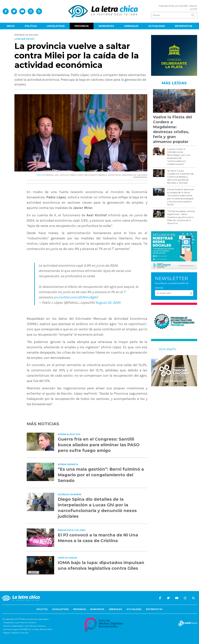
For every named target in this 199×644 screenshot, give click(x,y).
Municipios (106, 26)
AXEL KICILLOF (62, 175)
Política (31, 26)
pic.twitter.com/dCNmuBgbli (76, 297)
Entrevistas (184, 26)
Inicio (11, 26)
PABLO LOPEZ (77, 175)
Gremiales (131, 26)
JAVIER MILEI (114, 175)
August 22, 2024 (108, 303)
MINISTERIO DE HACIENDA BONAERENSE (134, 176)
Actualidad (157, 26)
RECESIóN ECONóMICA (96, 175)
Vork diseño (167, 349)
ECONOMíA (48, 175)
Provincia (82, 26)
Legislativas (56, 26)
